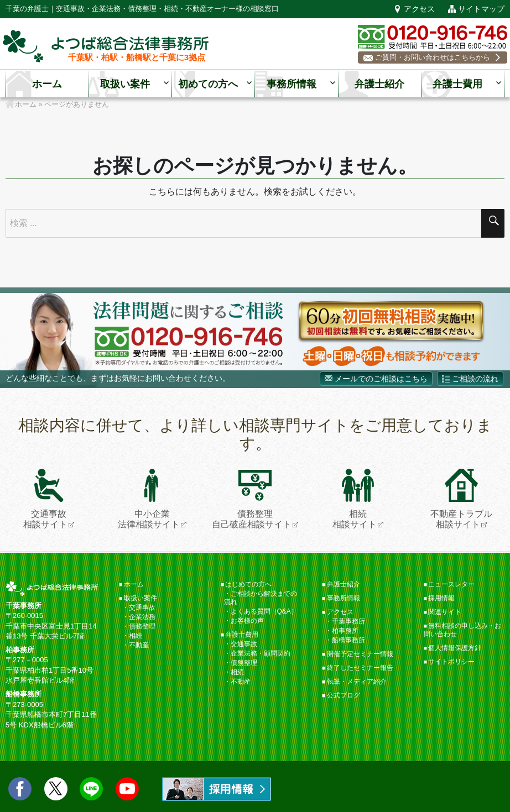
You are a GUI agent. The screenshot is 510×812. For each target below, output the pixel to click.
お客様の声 (247, 621)
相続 (136, 636)
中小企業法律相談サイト (149, 499)
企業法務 (142, 617)
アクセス (419, 9)
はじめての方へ (248, 584)
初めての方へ (208, 85)
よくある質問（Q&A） (264, 611)
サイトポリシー (451, 662)
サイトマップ (481, 9)
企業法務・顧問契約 (261, 653)
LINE (91, 789)
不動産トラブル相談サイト (461, 499)
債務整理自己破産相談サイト (252, 499)
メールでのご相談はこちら (381, 379)
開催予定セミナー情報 (360, 654)
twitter (56, 789)
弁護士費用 (457, 85)
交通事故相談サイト (45, 499)
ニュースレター (451, 584)
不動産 (139, 645)
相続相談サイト (355, 499)
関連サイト (445, 612)
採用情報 (441, 598)
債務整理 (142, 626)
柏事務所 (345, 631)
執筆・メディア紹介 (357, 682)
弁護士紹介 (379, 85)
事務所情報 (292, 85)
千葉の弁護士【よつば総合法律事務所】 (106, 47)
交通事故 (142, 607)
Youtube (127, 789)
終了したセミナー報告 (360, 668)
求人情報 (217, 789)
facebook (20, 789)
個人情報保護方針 (455, 648)
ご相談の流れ (475, 379)
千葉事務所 (348, 621)
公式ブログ (344, 695)
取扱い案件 (125, 85)
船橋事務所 (348, 640)
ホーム (47, 85)
